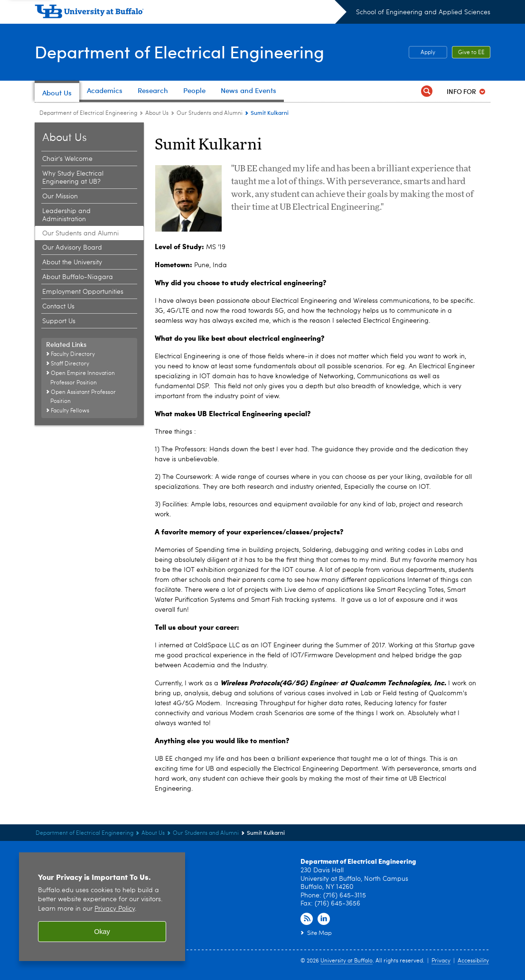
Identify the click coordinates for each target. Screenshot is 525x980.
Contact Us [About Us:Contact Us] (58, 307)
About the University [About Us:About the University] (72, 262)
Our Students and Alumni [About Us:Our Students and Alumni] (210, 113)
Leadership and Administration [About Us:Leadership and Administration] (66, 215)
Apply (428, 53)
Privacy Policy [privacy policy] (115, 909)
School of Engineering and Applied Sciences (423, 12)
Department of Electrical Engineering (179, 51)
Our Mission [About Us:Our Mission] (60, 196)
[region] (102, 907)
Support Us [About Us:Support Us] (59, 321)
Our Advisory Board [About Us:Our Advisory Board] (72, 248)
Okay (102, 932)
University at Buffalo (347, 961)
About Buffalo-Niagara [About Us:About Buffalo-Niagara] (78, 277)
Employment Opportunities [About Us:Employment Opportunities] (83, 292)
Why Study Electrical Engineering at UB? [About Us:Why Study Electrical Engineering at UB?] (73, 178)
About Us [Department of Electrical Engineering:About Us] (157, 113)
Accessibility (473, 961)
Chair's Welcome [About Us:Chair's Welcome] (67, 159)
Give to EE (471, 53)
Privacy (441, 961)
